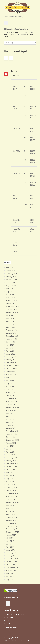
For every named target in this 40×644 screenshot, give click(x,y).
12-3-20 (15, 71)
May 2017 (10, 544)
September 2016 (12, 568)
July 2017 (9, 538)
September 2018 (12, 502)
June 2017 (10, 541)
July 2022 (9, 378)
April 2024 (10, 324)
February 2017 (12, 553)
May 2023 (10, 348)
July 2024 (9, 315)
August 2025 (11, 286)
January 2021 (11, 428)
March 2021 (10, 422)
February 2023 (12, 357)
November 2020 (12, 434)
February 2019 (12, 488)
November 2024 (12, 306)
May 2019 (10, 479)
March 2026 (10, 271)
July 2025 (9, 289)
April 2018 (10, 511)
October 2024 (11, 309)
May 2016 (10, 580)
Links (8, 621)
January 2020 (11, 461)
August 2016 (11, 571)
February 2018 (12, 517)
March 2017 (10, 550)
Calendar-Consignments (15, 614)
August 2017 (11, 535)
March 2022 (10, 390)
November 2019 (12, 467)
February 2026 (12, 274)
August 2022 (11, 375)
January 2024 (11, 333)
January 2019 (11, 491)
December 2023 (12, 336)
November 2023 (12, 339)
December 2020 (12, 431)
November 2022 (12, 366)
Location (9, 624)
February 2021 (12, 425)
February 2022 (12, 392)
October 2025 (11, 283)
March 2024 (10, 327)
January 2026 (11, 277)
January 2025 (11, 303)
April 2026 (10, 268)
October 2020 (11, 437)
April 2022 (10, 387)
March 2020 (10, 455)
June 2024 (10, 318)
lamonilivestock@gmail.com (17, 29)
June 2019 (10, 476)
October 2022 (11, 369)
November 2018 (12, 496)
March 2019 (10, 485)
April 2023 (10, 351)
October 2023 (11, 342)
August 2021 (11, 410)
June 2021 (10, 413)
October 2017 (11, 529)
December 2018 (12, 493)
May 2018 (10, 508)
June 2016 (10, 577)
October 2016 (11, 565)
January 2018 (11, 520)
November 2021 (12, 401)
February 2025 (12, 300)
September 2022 (12, 372)
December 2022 (12, 363)
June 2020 (10, 446)
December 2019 (12, 464)
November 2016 (12, 562)
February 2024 (12, 330)
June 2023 (10, 345)
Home (8, 630)
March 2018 (10, 514)
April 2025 (10, 294)
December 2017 (12, 523)
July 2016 (9, 574)
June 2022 (10, 381)
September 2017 (12, 532)
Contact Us (10, 617)
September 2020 (12, 440)
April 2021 (10, 419)
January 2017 (11, 556)
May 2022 (10, 384)
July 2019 (9, 473)
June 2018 (10, 505)
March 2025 (10, 297)
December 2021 (12, 398)
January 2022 (11, 395)
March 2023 (10, 354)
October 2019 (11, 470)
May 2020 (10, 449)
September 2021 (12, 407)
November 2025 (12, 280)
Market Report (12, 627)
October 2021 (11, 404)
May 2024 (10, 321)
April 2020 (10, 452)
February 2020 (12, 458)
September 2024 (12, 312)
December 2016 (12, 559)
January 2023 (11, 360)
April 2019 (10, 482)
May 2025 (10, 292)
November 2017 (12, 526)
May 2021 (10, 416)
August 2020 (11, 443)
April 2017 (10, 547)
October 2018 (11, 499)
